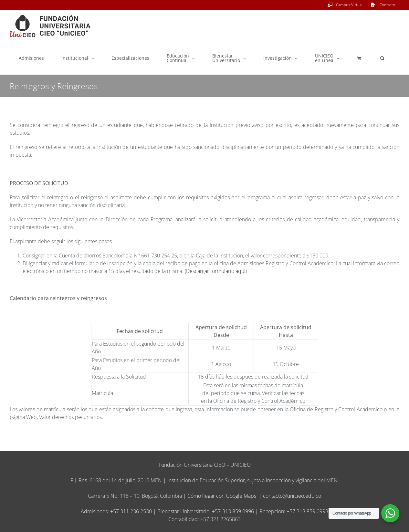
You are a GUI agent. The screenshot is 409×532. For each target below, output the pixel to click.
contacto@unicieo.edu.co (292, 496)
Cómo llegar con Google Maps (222, 496)
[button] (382, 58)
